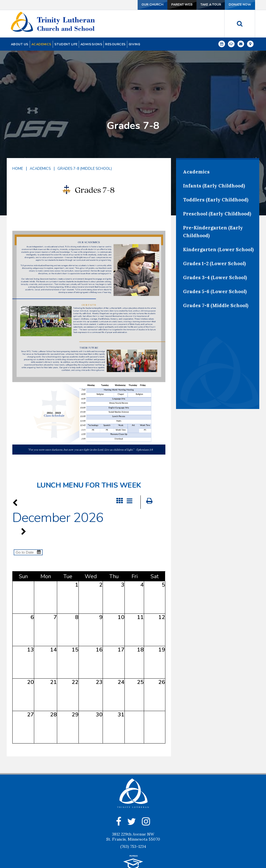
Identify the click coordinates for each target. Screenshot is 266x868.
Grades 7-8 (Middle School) (85, 126)
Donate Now (239, 5)
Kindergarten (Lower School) (218, 207)
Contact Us (119, 849)
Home (18, 126)
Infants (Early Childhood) (214, 144)
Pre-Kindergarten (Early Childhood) (213, 189)
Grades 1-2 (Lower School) (214, 221)
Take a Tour (207, 5)
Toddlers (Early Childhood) (216, 157)
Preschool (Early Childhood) (217, 171)
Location (185, 849)
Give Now (153, 849)
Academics (40, 126)
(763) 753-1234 (133, 805)
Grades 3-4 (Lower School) (215, 235)
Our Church (146, 5)
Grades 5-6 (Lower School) (215, 249)
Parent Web (177, 5)
